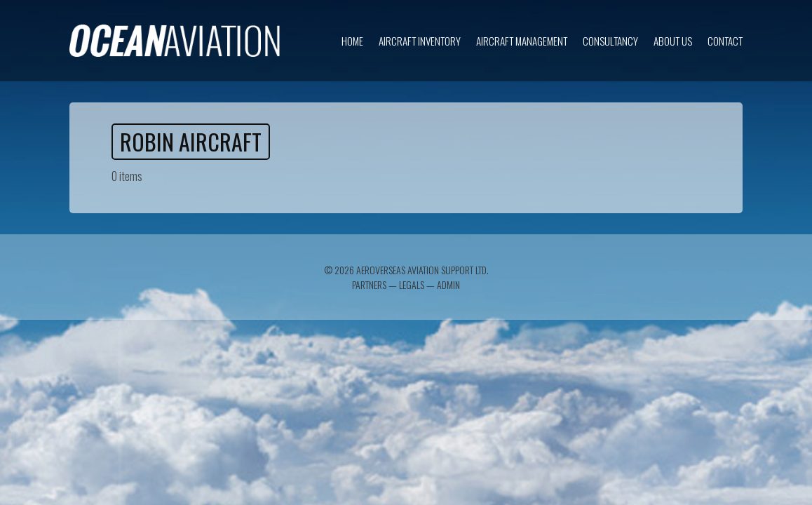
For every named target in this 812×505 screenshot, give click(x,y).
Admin (448, 284)
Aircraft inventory (420, 41)
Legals (412, 284)
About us (673, 41)
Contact (725, 41)
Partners (369, 284)
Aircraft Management (522, 41)
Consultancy (610, 41)
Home (352, 41)
